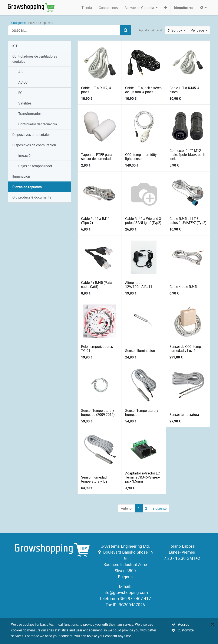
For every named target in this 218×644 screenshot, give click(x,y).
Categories (18, 23)
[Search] (126, 30)
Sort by (175, 30)
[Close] (213, 624)
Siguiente (159, 508)
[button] (166, 8)
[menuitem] (87, 8)
